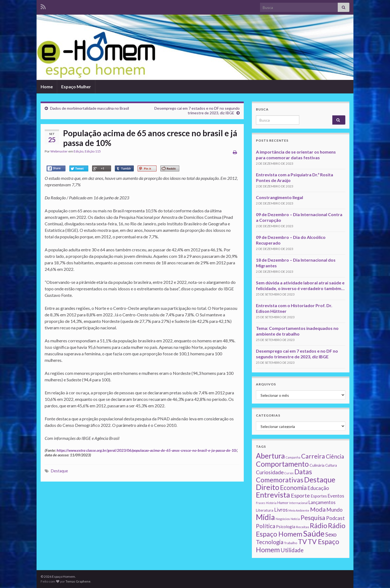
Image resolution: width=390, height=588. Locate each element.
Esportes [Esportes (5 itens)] (319, 496)
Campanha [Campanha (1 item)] (293, 457)
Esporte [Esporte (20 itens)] (300, 495)
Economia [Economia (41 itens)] (293, 488)
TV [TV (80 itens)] (302, 541)
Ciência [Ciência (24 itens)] (335, 456)
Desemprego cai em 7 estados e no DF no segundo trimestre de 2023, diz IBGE (197, 111)
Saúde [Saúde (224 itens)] (314, 533)
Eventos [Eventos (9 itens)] (336, 496)
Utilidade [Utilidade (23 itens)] (292, 550)
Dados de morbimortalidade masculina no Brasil (90, 108)
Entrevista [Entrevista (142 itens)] (273, 495)
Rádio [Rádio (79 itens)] (318, 525)
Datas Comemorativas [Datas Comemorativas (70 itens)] (284, 476)
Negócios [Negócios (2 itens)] (283, 519)
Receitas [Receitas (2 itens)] (303, 527)
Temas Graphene (78, 581)
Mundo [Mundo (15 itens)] (334, 510)
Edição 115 (93, 151)
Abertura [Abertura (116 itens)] (270, 456)
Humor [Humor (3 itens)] (283, 503)
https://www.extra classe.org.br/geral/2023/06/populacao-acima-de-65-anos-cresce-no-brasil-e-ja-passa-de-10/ (147, 450)
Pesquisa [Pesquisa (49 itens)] (313, 518)
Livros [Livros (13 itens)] (281, 510)
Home (47, 87)
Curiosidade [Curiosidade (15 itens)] (270, 472)
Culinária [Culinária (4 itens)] (317, 465)
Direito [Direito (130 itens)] (268, 487)
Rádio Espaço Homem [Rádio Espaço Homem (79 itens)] (301, 530)
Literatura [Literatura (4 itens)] (265, 510)
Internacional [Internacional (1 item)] (298, 503)
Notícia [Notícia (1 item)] (295, 519)
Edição (79, 151)
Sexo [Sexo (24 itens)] (331, 534)
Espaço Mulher (76, 87)
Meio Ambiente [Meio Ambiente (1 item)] (299, 510)
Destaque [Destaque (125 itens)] (320, 480)
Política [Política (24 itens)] (266, 526)
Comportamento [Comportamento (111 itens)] (282, 464)
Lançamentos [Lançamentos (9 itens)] (322, 502)
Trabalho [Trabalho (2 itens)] (291, 543)
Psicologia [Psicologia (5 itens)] (286, 527)
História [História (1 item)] (271, 503)
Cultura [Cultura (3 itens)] (331, 465)
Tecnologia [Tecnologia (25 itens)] (270, 542)
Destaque (59, 471)
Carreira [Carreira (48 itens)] (313, 456)
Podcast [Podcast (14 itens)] (335, 518)
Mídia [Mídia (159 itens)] (265, 517)
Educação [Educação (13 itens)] (318, 488)
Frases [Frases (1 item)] (261, 503)
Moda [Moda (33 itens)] (318, 509)
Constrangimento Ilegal (279, 197)
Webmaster (59, 151)
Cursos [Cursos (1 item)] (289, 473)
